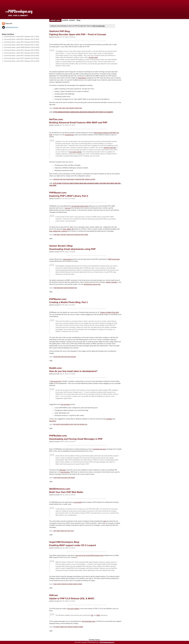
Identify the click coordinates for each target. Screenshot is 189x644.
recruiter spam (93, 57)
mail (62, 478)
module (75, 584)
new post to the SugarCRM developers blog (90, 555)
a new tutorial (78, 502)
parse (66, 478)
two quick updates (73, 609)
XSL (92, 615)
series (73, 235)
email (61, 179)
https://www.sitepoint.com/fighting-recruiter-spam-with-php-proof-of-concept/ (83, 112)
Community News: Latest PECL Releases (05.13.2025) (22, 53)
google (59, 478)
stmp (78, 424)
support (59, 584)
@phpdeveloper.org (10, 27)
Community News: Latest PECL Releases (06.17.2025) (22, 36)
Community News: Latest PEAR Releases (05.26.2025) (22, 47)
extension (63, 235)
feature (73, 179)
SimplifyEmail (69, 135)
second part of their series (80, 206)
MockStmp (53, 421)
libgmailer (63, 470)
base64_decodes (111, 282)
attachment (78, 235)
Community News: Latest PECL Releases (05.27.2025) (22, 45)
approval (73, 357)
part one (68, 208)
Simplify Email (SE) (110, 148)
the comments (65, 404)
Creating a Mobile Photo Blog (109, 312)
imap (81, 108)
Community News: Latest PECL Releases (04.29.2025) (22, 58)
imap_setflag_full (68, 229)
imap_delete (53, 231)
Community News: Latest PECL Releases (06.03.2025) (22, 42)
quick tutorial (67, 259)
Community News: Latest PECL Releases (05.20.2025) (22, 50)
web (55, 531)
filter (83, 179)
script (67, 108)
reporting (92, 179)
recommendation (64, 424)
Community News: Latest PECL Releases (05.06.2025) (22, 56)
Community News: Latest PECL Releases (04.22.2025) (22, 61)
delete (86, 235)
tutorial (77, 108)
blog (63, 357)
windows (82, 424)
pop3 (72, 531)
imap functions (65, 472)
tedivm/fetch (82, 78)
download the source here (92, 284)
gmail (55, 288)
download (71, 288)
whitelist (87, 179)
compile (80, 584)
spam (60, 108)
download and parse (100, 449)
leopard (64, 584)
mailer (58, 531)
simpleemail (78, 179)
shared (71, 584)
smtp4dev (109, 419)
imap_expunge (62, 231)
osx (86, 424)
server (71, 424)
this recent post (56, 381)
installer (81, 627)
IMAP (98, 615)
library (58, 235)
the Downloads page (89, 621)
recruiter (56, 108)
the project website (76, 152)
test (55, 424)
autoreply (72, 108)
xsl (54, 627)
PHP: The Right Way (99, 26)
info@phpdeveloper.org (107, 642)
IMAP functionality (114, 259)
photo (59, 357)
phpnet (57, 627)
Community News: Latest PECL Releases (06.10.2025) (22, 39)
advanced (56, 179)
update (62, 627)
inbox (64, 108)
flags (83, 235)
